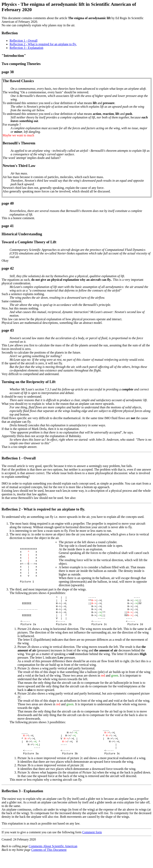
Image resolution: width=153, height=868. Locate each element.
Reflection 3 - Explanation (26, 48)
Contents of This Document (49, 863)
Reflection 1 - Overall (24, 41)
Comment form (92, 845)
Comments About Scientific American (53, 859)
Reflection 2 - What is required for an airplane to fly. (43, 44)
